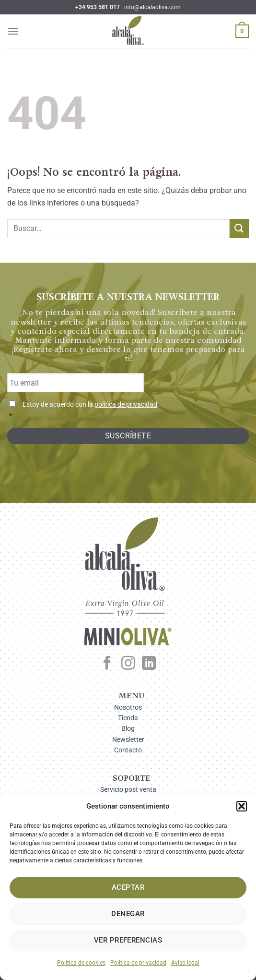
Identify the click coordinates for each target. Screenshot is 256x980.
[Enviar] (239, 228)
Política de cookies (81, 963)
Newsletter (128, 739)
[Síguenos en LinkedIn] (149, 664)
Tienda (128, 718)
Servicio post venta (128, 789)
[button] (242, 806)
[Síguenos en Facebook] (107, 664)
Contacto (128, 750)
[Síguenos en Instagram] (128, 664)
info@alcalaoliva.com (152, 7)
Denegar (128, 914)
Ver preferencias (128, 940)
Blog (128, 728)
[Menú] (13, 31)
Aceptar (128, 887)
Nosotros (128, 707)
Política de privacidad (138, 963)
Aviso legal (185, 963)
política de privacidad (126, 405)
